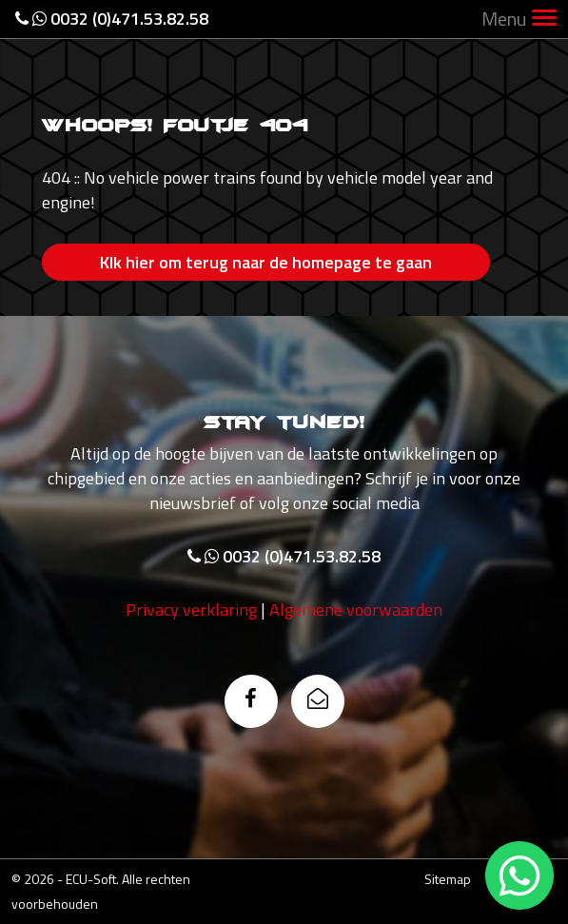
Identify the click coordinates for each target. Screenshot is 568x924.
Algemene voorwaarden (356, 609)
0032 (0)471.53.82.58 (112, 19)
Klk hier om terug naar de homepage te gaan (266, 262)
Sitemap (448, 879)
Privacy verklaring (191, 609)
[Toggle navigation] (544, 20)
